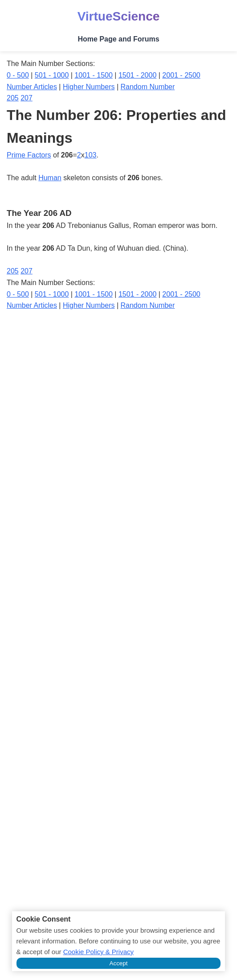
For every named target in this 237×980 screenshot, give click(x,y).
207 (27, 98)
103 (91, 155)
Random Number (148, 87)
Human (50, 178)
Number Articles (32, 87)
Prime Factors (29, 155)
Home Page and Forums (118, 39)
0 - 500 (18, 75)
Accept (119, 963)
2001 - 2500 (181, 75)
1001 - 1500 (93, 75)
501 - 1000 (52, 75)
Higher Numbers (89, 87)
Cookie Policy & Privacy (98, 952)
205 (13, 98)
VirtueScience (119, 16)
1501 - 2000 (137, 75)
